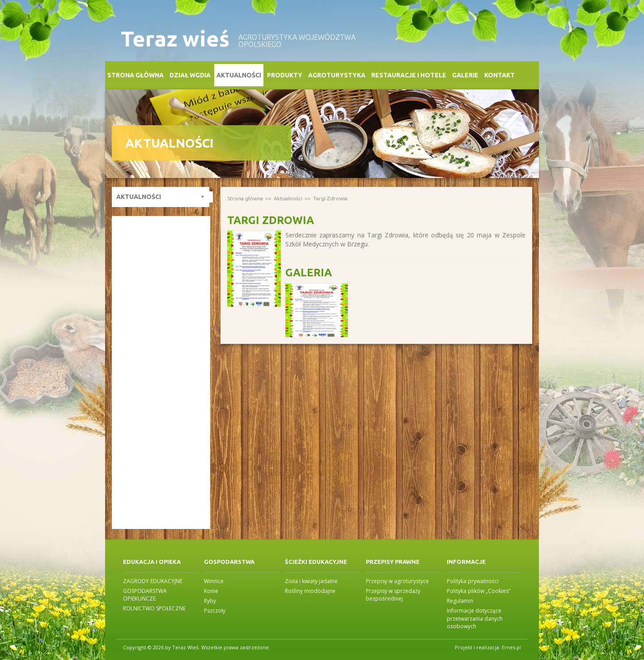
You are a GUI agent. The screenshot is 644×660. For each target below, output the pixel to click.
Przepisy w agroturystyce (397, 581)
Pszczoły (215, 611)
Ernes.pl (511, 647)
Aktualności (239, 75)
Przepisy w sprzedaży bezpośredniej (393, 595)
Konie (211, 591)
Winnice (214, 581)
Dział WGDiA (190, 75)
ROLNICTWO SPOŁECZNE (154, 608)
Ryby (210, 601)
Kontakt (500, 75)
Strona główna (136, 75)
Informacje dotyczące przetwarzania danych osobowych (475, 618)
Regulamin (460, 601)
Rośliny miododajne (310, 591)
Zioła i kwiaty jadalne (311, 581)
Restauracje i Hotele (409, 75)
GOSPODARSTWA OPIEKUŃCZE (145, 595)
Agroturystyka (337, 75)
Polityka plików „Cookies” (479, 591)
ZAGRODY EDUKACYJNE (153, 581)
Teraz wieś (175, 39)
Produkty (285, 75)
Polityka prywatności (473, 581)
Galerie (465, 75)
